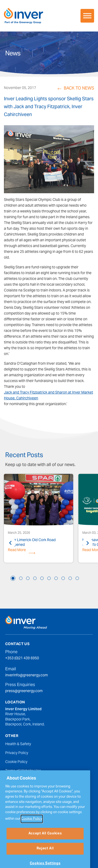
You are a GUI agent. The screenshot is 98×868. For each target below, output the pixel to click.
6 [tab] (49, 578)
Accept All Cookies (45, 843)
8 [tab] (63, 578)
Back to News (79, 89)
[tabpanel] (39, 519)
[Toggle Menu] (87, 16)
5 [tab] (42, 578)
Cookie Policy (16, 762)
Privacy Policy (17, 753)
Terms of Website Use (23, 771)
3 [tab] (28, 578)
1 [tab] (13, 578)
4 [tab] (35, 578)
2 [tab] (21, 578)
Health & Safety (18, 744)
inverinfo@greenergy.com (27, 676)
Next (88, 543)
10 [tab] (77, 578)
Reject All (45, 858)
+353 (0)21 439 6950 (22, 659)
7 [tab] (56, 578)
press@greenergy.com (24, 692)
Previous (10, 543)
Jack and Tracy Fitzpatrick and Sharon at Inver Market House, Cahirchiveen (48, 396)
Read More (17, 551)
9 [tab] (70, 578)
